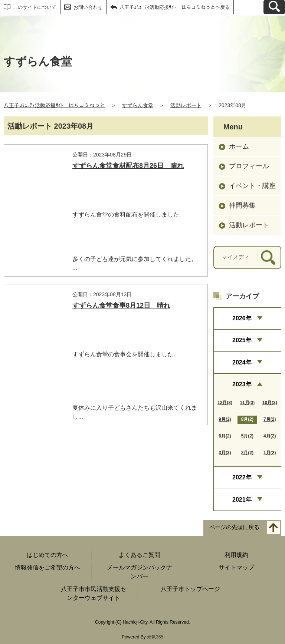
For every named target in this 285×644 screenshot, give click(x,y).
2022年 (242, 477)
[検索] (268, 257)
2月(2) (247, 453)
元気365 (155, 637)
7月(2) (270, 419)
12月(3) (225, 403)
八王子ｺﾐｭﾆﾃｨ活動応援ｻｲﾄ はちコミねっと (54, 105)
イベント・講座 (252, 186)
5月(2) (247, 436)
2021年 (242, 500)
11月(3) (247, 403)
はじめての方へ (47, 555)
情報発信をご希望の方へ (47, 567)
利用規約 (236, 555)
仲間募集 (242, 205)
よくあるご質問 (140, 555)
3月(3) (225, 453)
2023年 (242, 384)
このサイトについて (35, 7)
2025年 (242, 340)
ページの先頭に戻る (234, 527)
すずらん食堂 (138, 105)
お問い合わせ (88, 7)
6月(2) (225, 436)
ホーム (239, 146)
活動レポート (186, 105)
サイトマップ (236, 567)
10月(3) (270, 403)
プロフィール (249, 166)
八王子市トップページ (190, 589)
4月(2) (270, 436)
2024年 (242, 362)
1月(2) (270, 453)
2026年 (242, 318)
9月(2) (225, 419)
